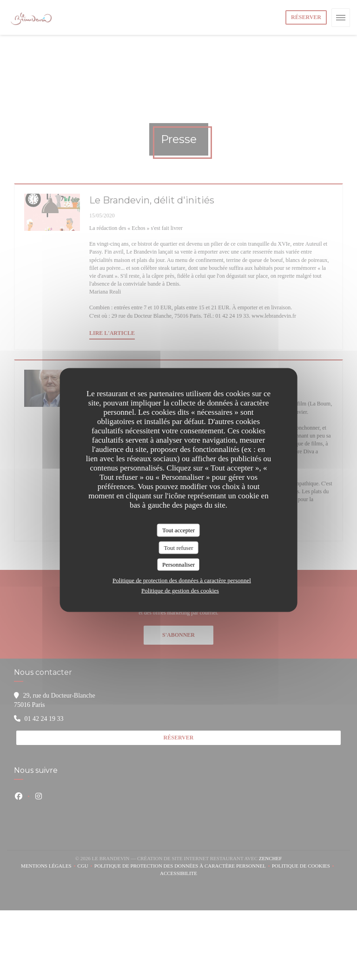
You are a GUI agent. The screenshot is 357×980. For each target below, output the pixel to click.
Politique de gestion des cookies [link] (180, 590)
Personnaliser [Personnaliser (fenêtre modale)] (178, 565)
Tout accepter (178, 530)
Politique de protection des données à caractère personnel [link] (182, 580)
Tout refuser (179, 547)
